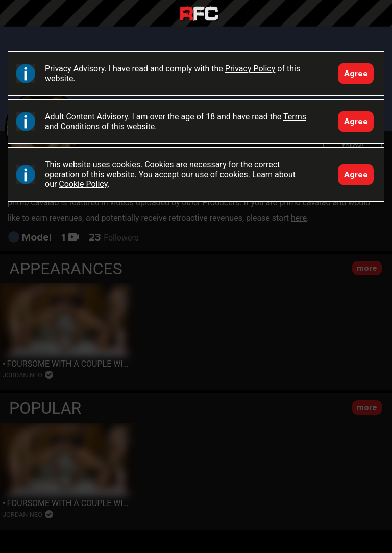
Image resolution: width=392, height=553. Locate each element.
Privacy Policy (250, 69)
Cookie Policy (83, 184)
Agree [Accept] (356, 74)
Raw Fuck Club (199, 15)
